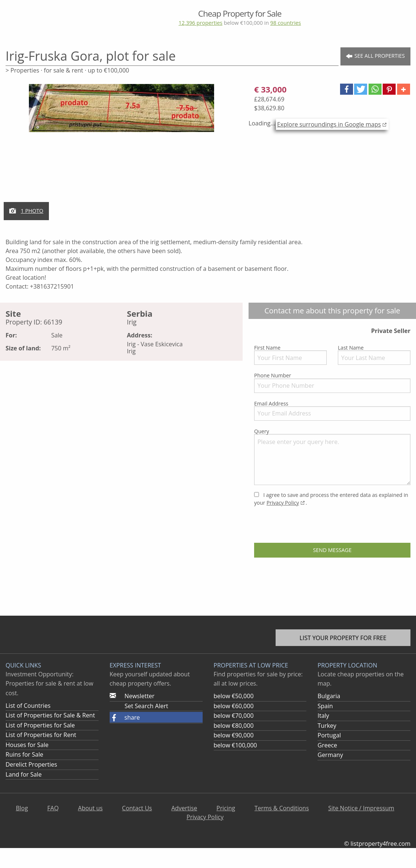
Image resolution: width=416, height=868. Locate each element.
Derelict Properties (31, 764)
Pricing (226, 808)
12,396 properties (200, 23)
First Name (290, 354)
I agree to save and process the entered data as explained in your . (331, 499)
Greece (327, 745)
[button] (347, 89)
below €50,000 (234, 696)
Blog (22, 808)
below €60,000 (234, 706)
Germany (330, 755)
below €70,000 (234, 716)
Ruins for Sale (24, 754)
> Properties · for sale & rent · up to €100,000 (67, 70)
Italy (323, 716)
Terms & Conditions (282, 808)
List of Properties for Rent (41, 735)
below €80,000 (234, 726)
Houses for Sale (27, 745)
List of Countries (28, 706)
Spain (325, 706)
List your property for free (343, 638)
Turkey (327, 726)
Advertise (184, 808)
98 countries (285, 23)
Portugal (329, 735)
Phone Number (332, 382)
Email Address (332, 410)
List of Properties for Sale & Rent (50, 715)
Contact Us (137, 808)
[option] (122, 112)
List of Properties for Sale (40, 725)
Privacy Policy (282, 503)
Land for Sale (24, 774)
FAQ (53, 808)
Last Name (374, 354)
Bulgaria (329, 696)
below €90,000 (234, 735)
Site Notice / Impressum (361, 808)
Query (332, 456)
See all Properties (375, 56)
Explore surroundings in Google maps (329, 124)
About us (91, 808)
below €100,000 (235, 745)
